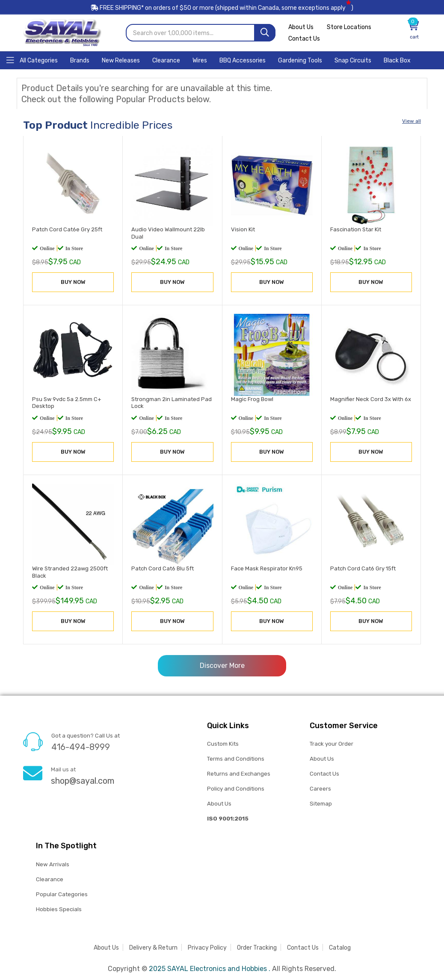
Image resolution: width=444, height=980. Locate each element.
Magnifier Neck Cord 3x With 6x (371, 398)
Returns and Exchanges (239, 773)
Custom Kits (223, 743)
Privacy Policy (207, 947)
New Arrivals (52, 864)
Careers (320, 788)
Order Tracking (257, 947)
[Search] (265, 32)
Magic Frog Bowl (252, 398)
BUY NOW (73, 282)
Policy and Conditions (236, 788)
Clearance (50, 879)
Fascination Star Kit (356, 229)
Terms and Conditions (236, 758)
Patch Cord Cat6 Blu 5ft (163, 568)
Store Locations (350, 27)
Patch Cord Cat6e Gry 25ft (67, 229)
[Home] (32, 59)
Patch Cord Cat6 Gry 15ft (363, 568)
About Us (301, 27)
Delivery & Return (153, 947)
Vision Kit (243, 229)
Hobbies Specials (59, 909)
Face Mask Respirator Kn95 (267, 568)
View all (411, 121)
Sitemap (321, 803)
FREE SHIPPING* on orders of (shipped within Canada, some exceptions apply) (222, 8)
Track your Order (332, 743)
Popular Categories (62, 894)
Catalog (340, 947)
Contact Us (304, 38)
